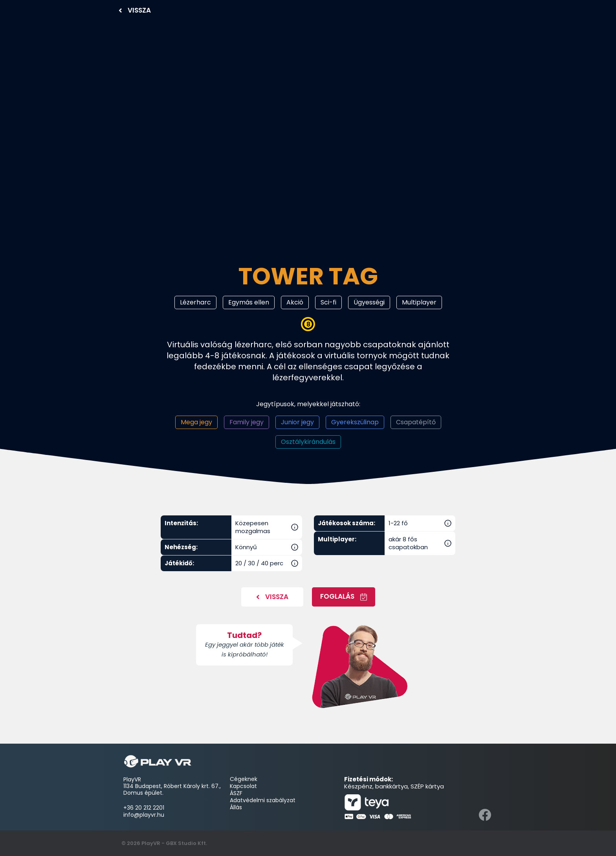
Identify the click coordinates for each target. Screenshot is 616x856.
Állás (236, 807)
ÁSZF (236, 793)
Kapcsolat (243, 786)
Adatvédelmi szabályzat (263, 800)
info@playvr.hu (144, 815)
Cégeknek (244, 779)
